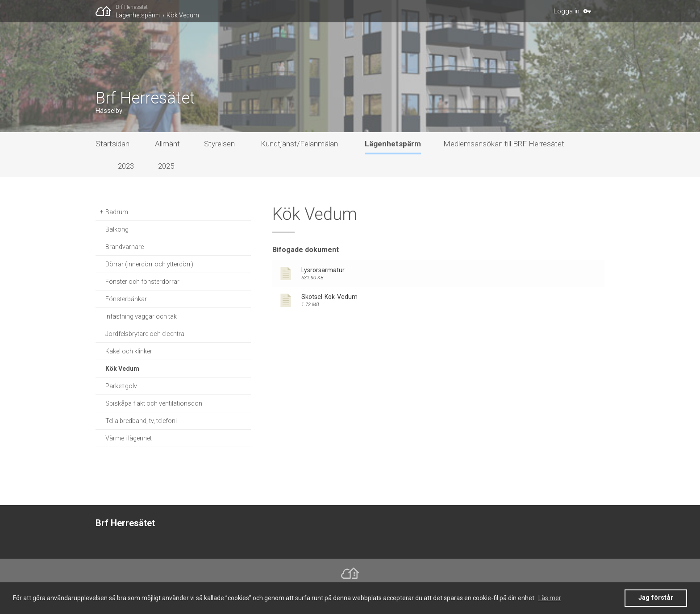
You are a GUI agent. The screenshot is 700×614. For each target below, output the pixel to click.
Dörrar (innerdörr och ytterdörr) (149, 264)
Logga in (567, 11)
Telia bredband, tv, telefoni (141, 421)
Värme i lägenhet (129, 438)
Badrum (117, 212)
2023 (126, 166)
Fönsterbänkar (126, 299)
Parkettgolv (121, 386)
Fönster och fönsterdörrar (142, 282)
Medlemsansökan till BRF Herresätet (504, 144)
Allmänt (167, 144)
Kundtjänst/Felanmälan (299, 144)
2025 (166, 166)
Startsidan (112, 144)
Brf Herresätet (132, 7)
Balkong (117, 229)
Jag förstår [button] (656, 598)
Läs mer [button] (550, 598)
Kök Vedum (183, 15)
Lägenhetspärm (138, 15)
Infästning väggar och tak (141, 316)
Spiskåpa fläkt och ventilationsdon (154, 403)
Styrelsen (219, 144)
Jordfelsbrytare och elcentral (146, 334)
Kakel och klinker (129, 351)
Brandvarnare (125, 247)
